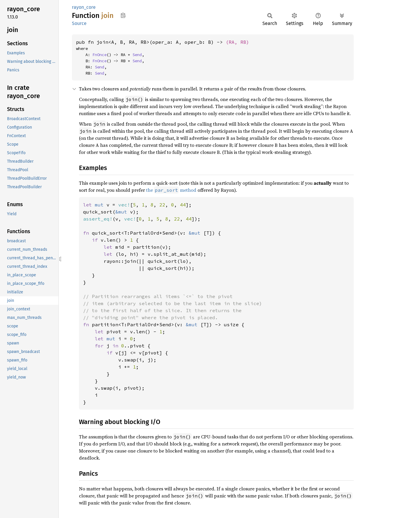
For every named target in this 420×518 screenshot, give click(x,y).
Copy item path (123, 15)
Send (137, 55)
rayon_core (84, 7)
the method (171, 190)
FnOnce (99, 55)
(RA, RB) (237, 42)
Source (79, 23)
